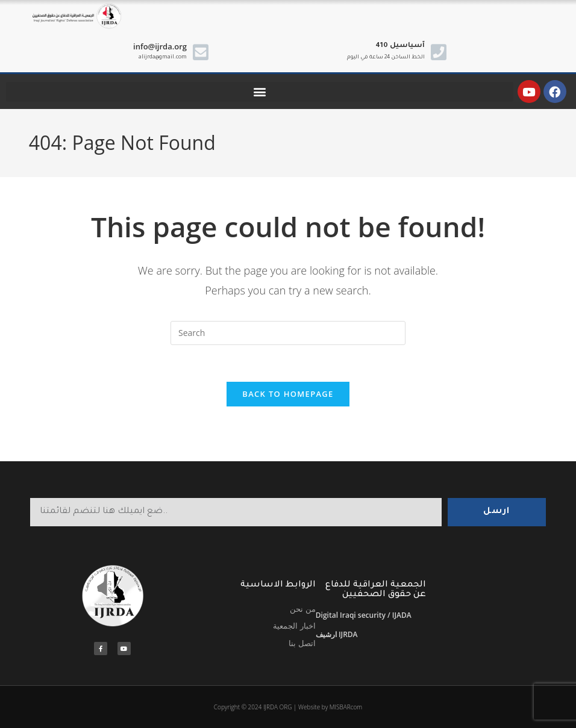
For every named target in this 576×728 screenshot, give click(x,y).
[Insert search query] (288, 333)
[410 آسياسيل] (439, 52)
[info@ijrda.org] (201, 52)
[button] (260, 92)
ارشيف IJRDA (337, 634)
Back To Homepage (288, 394)
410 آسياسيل (400, 46)
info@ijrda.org (160, 46)
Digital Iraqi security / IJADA (364, 615)
